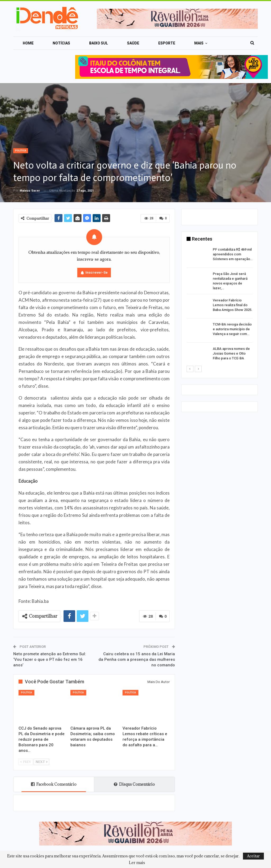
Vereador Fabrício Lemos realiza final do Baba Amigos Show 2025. (233, 305)
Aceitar (253, 856)
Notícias (61, 43)
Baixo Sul (99, 43)
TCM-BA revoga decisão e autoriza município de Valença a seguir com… (232, 329)
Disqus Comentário (134, 784)
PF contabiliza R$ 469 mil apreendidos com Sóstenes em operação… (233, 254)
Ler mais (137, 863)
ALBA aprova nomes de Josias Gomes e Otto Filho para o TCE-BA (231, 353)
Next (41, 762)
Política (21, 151)
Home (28, 43)
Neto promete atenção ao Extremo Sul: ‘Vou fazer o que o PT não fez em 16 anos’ (50, 659)
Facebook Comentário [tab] (54, 784)
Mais (199, 43)
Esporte (167, 43)
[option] (220, 306)
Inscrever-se (97, 272)
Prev (26, 762)
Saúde (133, 43)
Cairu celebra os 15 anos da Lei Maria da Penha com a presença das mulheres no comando (137, 659)
